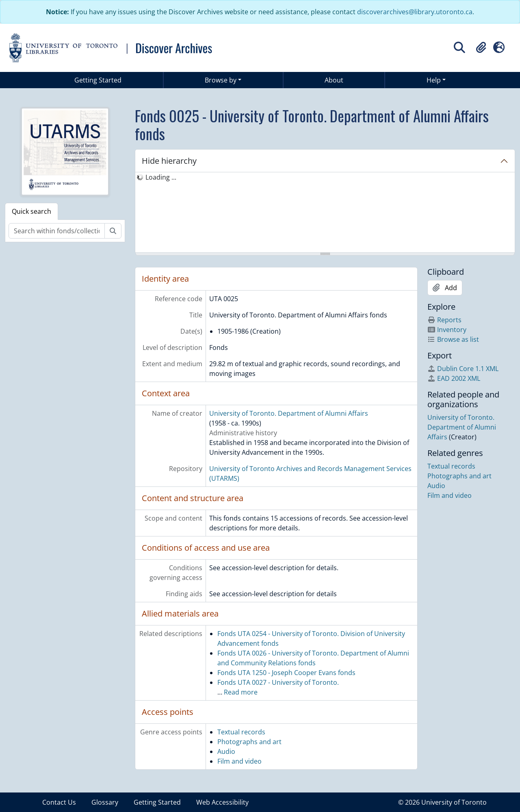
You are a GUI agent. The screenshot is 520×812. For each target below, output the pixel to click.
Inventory (447, 330)
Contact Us (59, 802)
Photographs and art (249, 742)
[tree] (325, 213)
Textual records (241, 732)
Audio (226, 751)
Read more (241, 692)
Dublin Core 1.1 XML (463, 369)
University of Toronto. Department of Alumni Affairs (289, 413)
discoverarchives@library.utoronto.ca (415, 12)
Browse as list (453, 339)
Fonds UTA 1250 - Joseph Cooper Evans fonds (286, 673)
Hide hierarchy (169, 161)
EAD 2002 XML (454, 378)
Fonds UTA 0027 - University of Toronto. (278, 682)
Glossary (105, 802)
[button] (481, 48)
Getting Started (98, 80)
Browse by (221, 80)
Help (434, 80)
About (334, 80)
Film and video (239, 761)
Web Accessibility (222, 802)
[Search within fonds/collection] (57, 231)
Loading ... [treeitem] (161, 177)
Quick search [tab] (31, 211)
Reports (444, 320)
